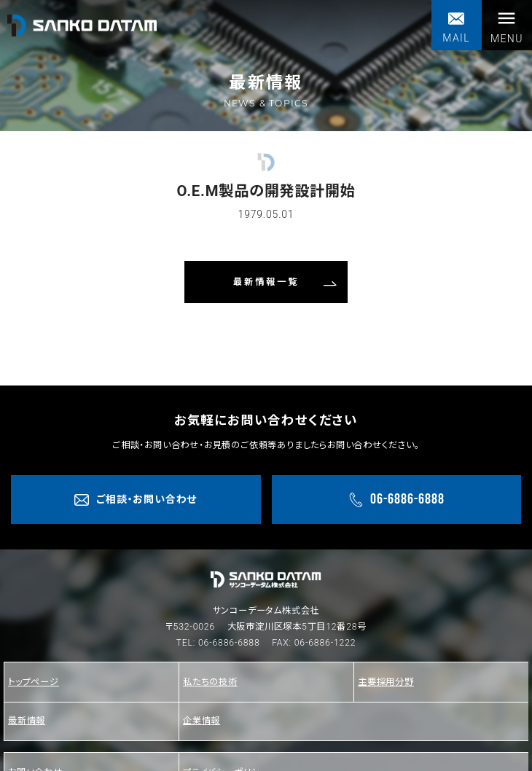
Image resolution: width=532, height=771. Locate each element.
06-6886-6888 (229, 643)
